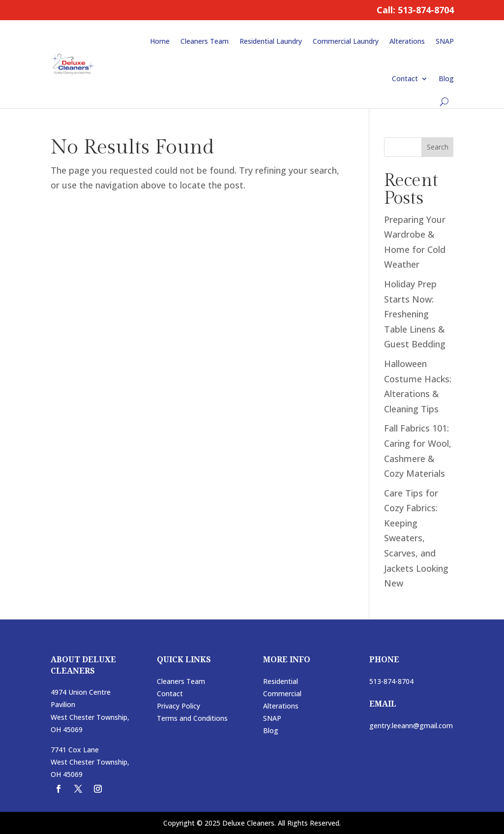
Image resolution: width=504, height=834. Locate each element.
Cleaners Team (205, 41)
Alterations (407, 41)
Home (160, 41)
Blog (446, 78)
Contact (405, 78)
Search (438, 147)
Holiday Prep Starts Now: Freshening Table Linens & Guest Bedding (415, 314)
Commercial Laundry (346, 41)
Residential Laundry (271, 41)
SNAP (445, 41)
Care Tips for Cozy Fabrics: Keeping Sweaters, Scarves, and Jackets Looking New (416, 538)
